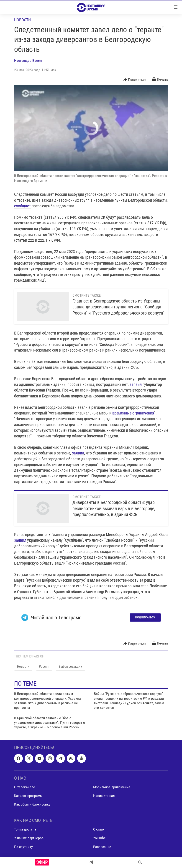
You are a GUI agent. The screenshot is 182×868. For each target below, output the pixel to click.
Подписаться (145, 617)
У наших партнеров (29, 838)
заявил (136, 384)
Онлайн (99, 829)
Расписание (102, 847)
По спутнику (23, 847)
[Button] (135, 80)
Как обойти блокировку (32, 804)
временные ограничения (133, 413)
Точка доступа (25, 829)
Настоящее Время (28, 61)
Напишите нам (104, 796)
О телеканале (25, 787)
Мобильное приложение (112, 787)
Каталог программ (28, 796)
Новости (22, 20)
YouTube (99, 838)
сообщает (22, 206)
